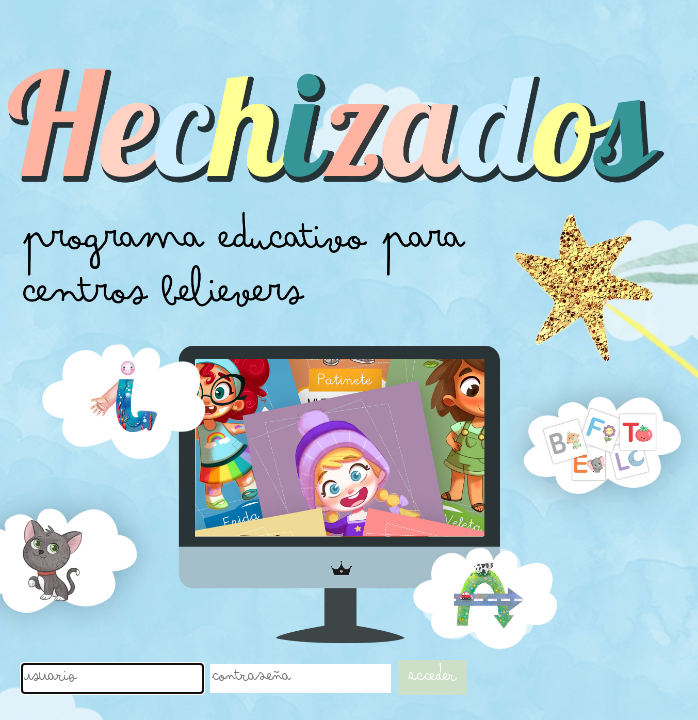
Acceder (432, 678)
